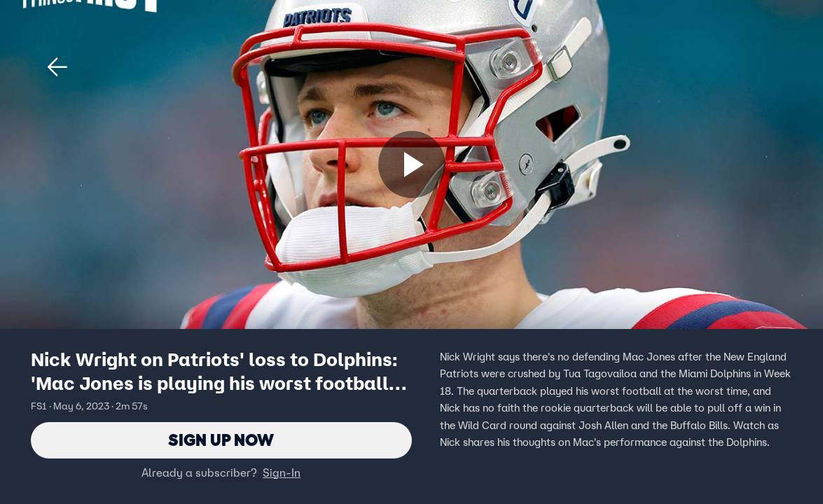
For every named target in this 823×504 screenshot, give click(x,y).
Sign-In (282, 472)
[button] (57, 67)
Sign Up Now (221, 440)
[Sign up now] (412, 164)
